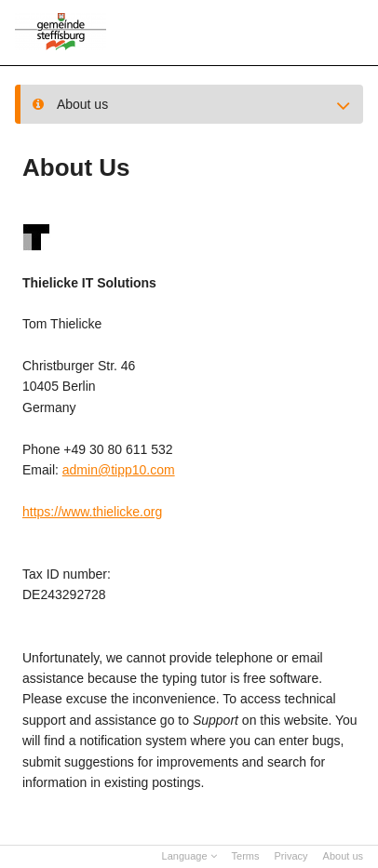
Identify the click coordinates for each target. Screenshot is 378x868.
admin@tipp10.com (119, 470)
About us (343, 856)
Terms (246, 856)
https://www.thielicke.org (92, 512)
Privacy (291, 856)
